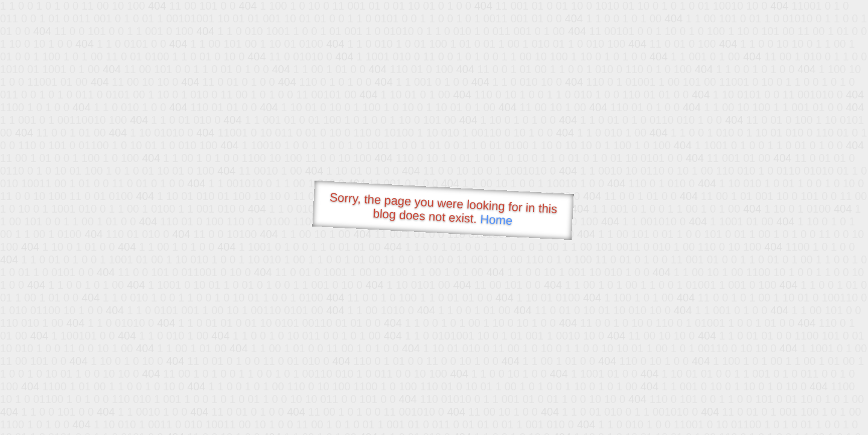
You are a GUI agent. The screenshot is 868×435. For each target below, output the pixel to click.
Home (496, 220)
